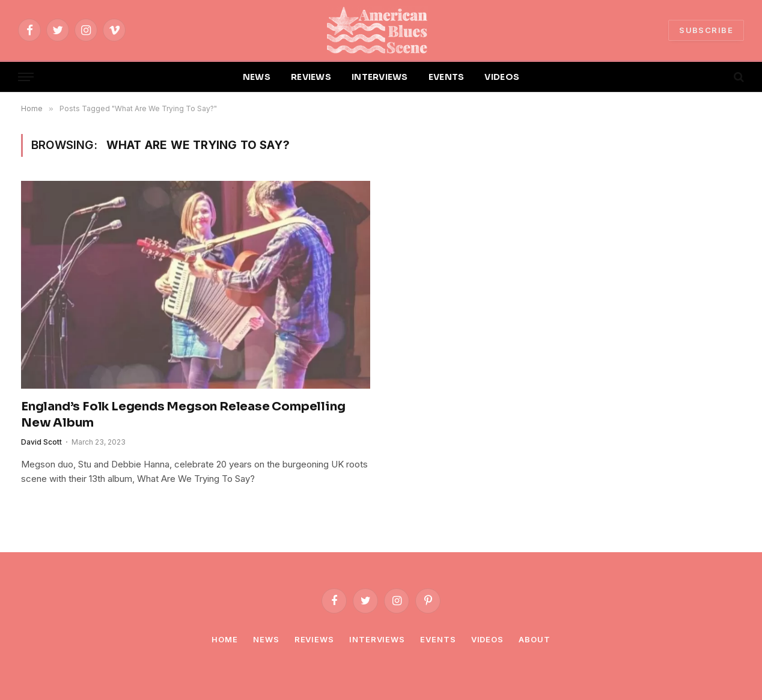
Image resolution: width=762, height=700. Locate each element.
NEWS (257, 77)
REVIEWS (311, 77)
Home (225, 639)
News (266, 639)
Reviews (314, 639)
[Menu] (26, 77)
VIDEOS (502, 77)
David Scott (41, 442)
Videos (487, 639)
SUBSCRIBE (706, 30)
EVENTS (447, 77)
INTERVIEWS (380, 77)
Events (438, 639)
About (535, 639)
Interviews (377, 639)
